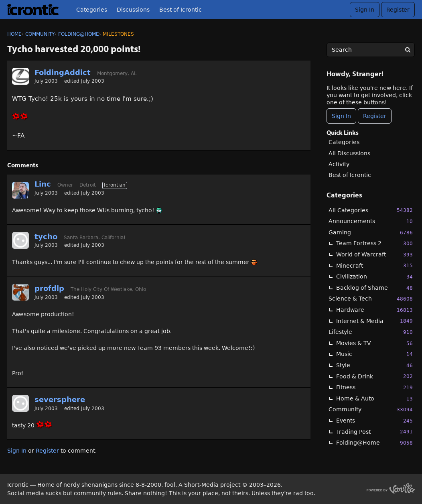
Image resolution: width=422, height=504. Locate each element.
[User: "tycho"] (20, 240)
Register (398, 10)
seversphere (60, 399)
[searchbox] (371, 50)
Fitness (374, 387)
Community (371, 409)
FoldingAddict (63, 72)
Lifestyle (371, 332)
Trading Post (374, 432)
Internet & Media (374, 321)
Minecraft (374, 265)
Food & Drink (374, 376)
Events (374, 421)
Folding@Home (374, 443)
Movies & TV (374, 343)
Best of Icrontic (181, 10)
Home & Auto (374, 399)
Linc (43, 184)
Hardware (374, 310)
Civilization (374, 277)
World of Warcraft (374, 255)
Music (374, 354)
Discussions (133, 10)
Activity (339, 164)
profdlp (49, 288)
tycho (46, 237)
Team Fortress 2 (374, 243)
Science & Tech (371, 299)
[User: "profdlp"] (20, 292)
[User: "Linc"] (20, 190)
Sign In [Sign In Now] (341, 116)
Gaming (371, 233)
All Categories (371, 210)
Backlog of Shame (374, 288)
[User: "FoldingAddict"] (20, 76)
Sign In (365, 10)
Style (374, 365)
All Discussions (349, 153)
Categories (92, 10)
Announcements (371, 221)
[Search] (408, 50)
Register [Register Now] (375, 116)
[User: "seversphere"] (20, 403)
